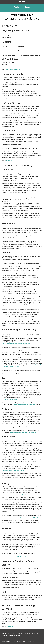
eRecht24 (9, 161)
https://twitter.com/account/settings (25, 405)
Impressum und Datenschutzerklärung (27, 634)
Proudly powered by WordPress (9, 641)
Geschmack (11, 634)
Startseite (5, 632)
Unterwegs (12, 632)
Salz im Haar (22, 7)
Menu (23, 2)
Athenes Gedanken (22, 632)
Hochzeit (5, 634)
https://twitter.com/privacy (10, 399)
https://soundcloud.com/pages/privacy (13, 470)
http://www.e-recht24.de (13, 70)
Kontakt (4, 635)
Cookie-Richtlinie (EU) (14, 635)
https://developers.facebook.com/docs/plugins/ (16, 344)
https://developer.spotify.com (20, 494)
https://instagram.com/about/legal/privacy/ (24, 432)
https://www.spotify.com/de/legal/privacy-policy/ (23, 517)
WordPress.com (30, 641)
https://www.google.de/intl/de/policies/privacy (16, 557)
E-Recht (11, 627)
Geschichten (32, 632)
